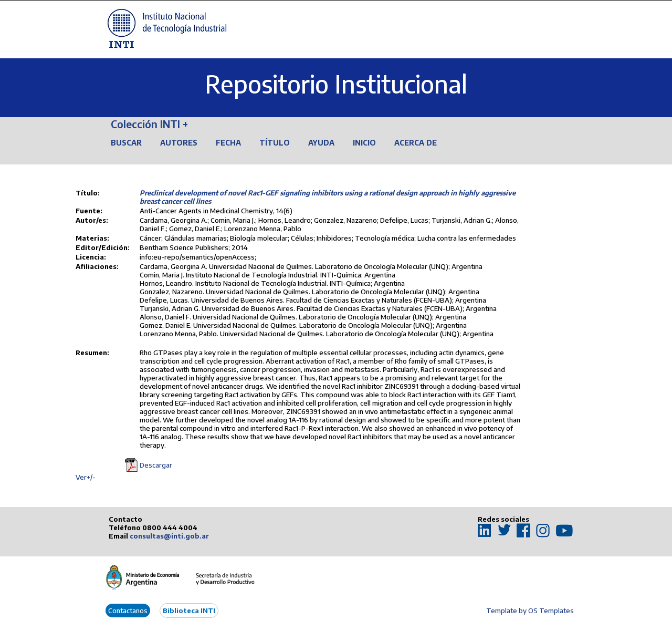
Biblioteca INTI (189, 611)
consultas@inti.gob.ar (169, 536)
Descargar (156, 465)
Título (275, 143)
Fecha (228, 143)
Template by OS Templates (530, 611)
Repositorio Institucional (336, 84)
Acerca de (416, 143)
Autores (179, 143)
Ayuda (321, 143)
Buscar (126, 143)
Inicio (364, 143)
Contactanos (128, 611)
